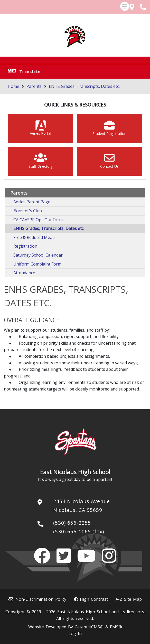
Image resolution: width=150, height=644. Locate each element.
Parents (34, 86)
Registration (25, 246)
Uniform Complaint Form (37, 264)
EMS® (116, 627)
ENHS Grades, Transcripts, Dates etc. (84, 86)
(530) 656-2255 (72, 523)
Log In (75, 634)
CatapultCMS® (89, 627)
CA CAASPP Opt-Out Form (38, 220)
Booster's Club (28, 211)
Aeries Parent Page (32, 202)
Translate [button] (30, 71)
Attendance (24, 273)
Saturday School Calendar (38, 255)
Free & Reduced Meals (34, 237)
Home (13, 86)
